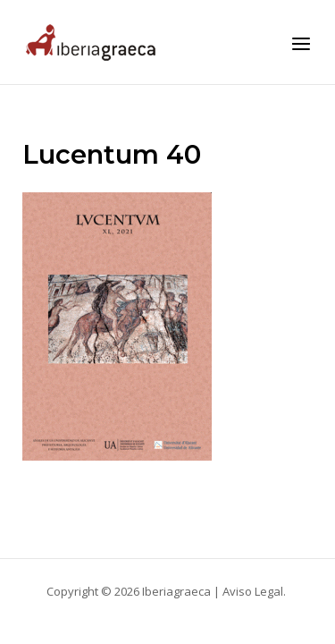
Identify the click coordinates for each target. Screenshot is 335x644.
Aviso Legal (253, 591)
